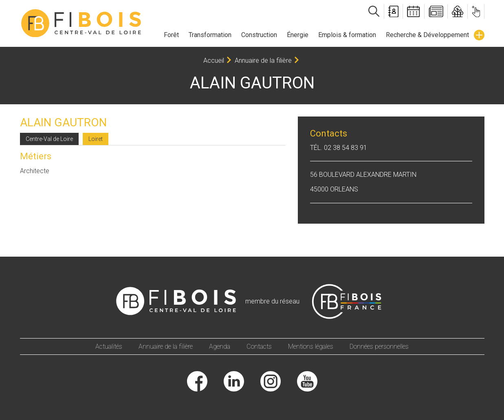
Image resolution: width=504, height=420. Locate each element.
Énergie (298, 35)
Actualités (109, 346)
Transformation (210, 35)
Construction (259, 35)
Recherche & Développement (427, 35)
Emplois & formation (347, 35)
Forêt (171, 35)
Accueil (214, 60)
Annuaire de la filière (263, 60)
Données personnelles (379, 346)
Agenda (220, 346)
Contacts (259, 346)
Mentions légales (311, 346)
